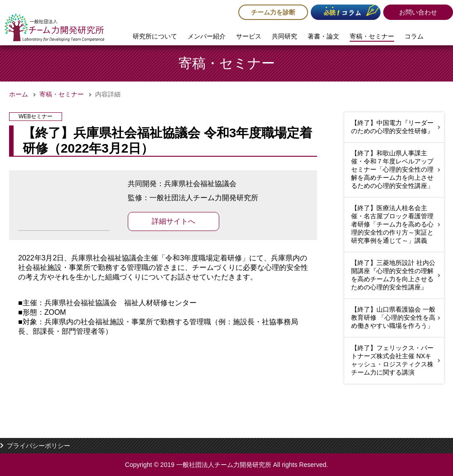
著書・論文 (323, 36)
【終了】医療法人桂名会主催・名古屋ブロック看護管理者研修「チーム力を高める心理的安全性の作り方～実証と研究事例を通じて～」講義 (392, 224)
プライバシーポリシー (39, 446)
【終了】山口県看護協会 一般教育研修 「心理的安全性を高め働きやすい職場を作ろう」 (393, 317)
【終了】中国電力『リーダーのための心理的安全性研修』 (392, 127)
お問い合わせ (418, 12)
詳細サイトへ (173, 221)
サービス (249, 36)
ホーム (19, 94)
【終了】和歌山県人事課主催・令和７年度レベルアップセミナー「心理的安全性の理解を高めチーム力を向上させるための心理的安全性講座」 (392, 169)
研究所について (155, 36)
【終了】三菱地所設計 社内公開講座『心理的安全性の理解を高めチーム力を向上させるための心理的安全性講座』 (393, 275)
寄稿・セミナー (372, 36)
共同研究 (284, 36)
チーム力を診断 (273, 12)
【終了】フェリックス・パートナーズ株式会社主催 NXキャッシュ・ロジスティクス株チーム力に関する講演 (392, 360)
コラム (414, 36)
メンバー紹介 (207, 36)
